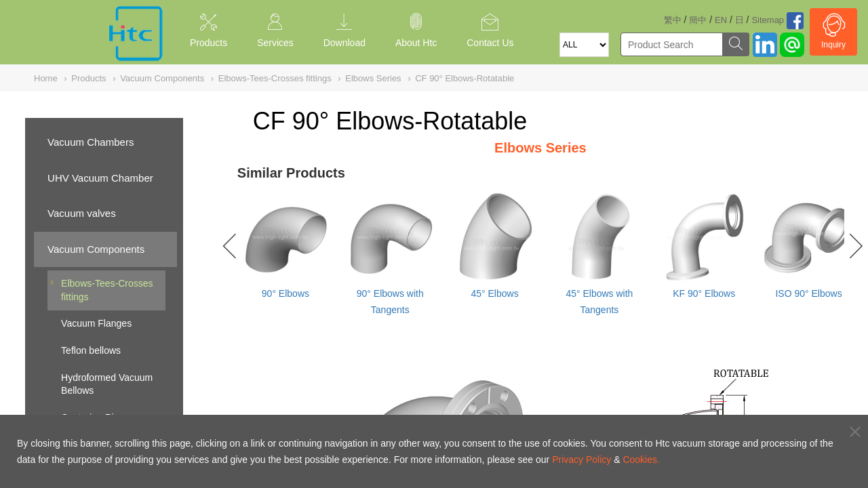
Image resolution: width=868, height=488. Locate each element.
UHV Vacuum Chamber (100, 178)
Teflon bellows (91, 350)
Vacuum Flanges (96, 323)
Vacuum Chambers (91, 142)
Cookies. (641, 460)
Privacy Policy (581, 460)
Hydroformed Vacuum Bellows (107, 384)
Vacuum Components (96, 249)
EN (721, 20)
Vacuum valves (82, 213)
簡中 (698, 20)
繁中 (673, 20)
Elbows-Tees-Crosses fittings (107, 290)
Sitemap (768, 20)
